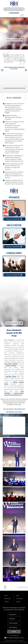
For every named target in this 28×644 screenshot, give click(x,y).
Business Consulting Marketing (7, 642)
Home (6, 596)
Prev (1, 426)
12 (20, 88)
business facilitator (11, 366)
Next (27, 426)
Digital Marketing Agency (23, 642)
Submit (14, 632)
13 (22, 88)
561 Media (15, 642)
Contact (18, 602)
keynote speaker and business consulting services (14, 394)
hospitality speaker (11, 377)
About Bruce (8, 599)
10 (17, 88)
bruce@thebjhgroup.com (15, 638)
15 (24, 88)
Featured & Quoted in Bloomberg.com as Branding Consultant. (13, 117)
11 (19, 88)
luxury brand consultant (11, 364)
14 (23, 88)
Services (6, 602)
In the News (19, 599)
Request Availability (14, 40)
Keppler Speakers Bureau (14, 383)
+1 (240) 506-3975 (14, 13)
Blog (17, 596)
